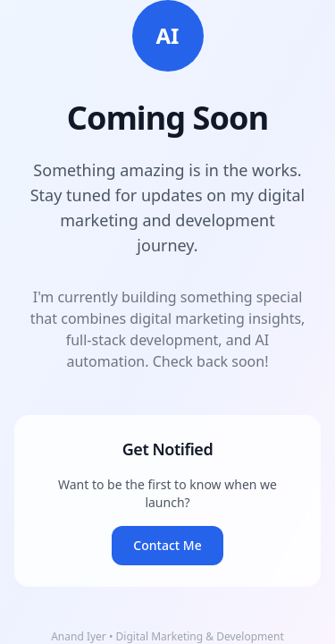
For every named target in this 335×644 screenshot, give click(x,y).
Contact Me (167, 545)
